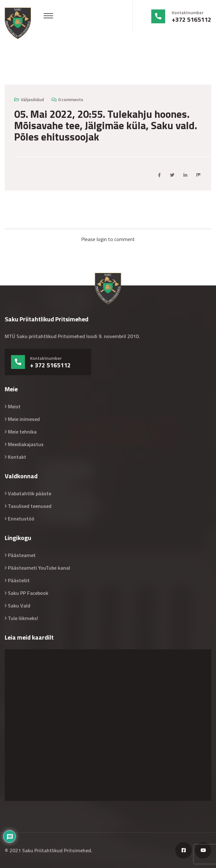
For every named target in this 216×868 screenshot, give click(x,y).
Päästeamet (22, 555)
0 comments (71, 99)
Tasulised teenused (30, 506)
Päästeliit (19, 580)
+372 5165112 (192, 20)
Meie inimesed (24, 419)
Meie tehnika (22, 432)
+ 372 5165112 (50, 365)
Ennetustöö (21, 519)
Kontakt (17, 457)
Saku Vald (19, 606)
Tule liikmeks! (23, 618)
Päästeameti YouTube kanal (39, 568)
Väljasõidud (32, 99)
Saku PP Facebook (28, 593)
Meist (14, 406)
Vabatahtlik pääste (30, 493)
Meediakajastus (26, 444)
